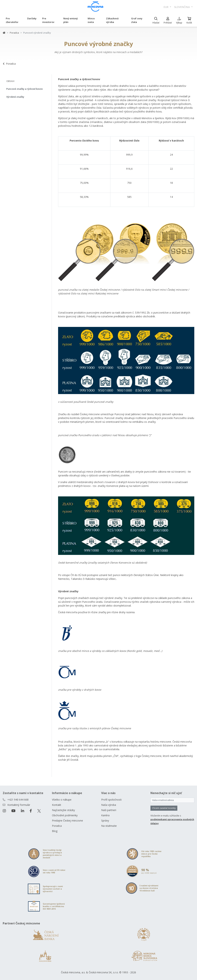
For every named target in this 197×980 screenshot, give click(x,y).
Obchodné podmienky (65, 815)
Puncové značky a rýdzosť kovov (25, 89)
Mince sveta (91, 20)
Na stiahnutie (109, 826)
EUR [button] (166, 7)
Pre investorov (48, 20)
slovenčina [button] (182, 7)
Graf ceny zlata (137, 20)
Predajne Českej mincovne (67, 821)
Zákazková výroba (112, 20)
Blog (55, 831)
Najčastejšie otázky (63, 810)
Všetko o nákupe (62, 800)
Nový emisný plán (71, 20)
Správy (105, 821)
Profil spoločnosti (111, 800)
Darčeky (32, 18)
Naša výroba (109, 805)
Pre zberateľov (12, 20)
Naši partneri (109, 810)
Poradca (14, 33)
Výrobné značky (15, 97)
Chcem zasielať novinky (164, 808)
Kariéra (105, 815)
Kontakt (57, 805)
